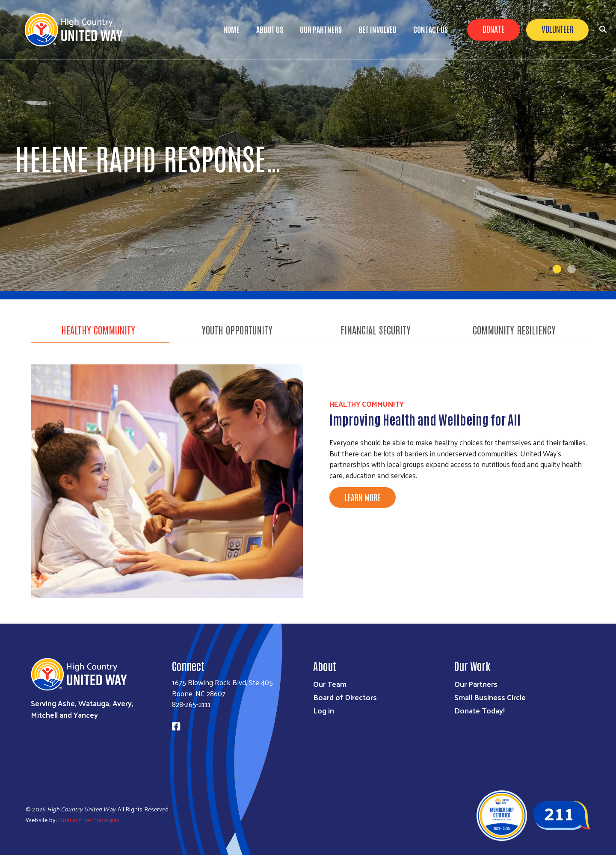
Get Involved (378, 29)
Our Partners (321, 29)
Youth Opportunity (237, 329)
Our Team (330, 684)
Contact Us (431, 29)
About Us (270, 29)
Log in (324, 710)
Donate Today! (480, 710)
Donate (493, 29)
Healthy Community (98, 329)
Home (231, 29)
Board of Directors (345, 697)
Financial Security (376, 329)
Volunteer (557, 29)
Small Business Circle (490, 697)
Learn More (363, 497)
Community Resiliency (514, 329)
